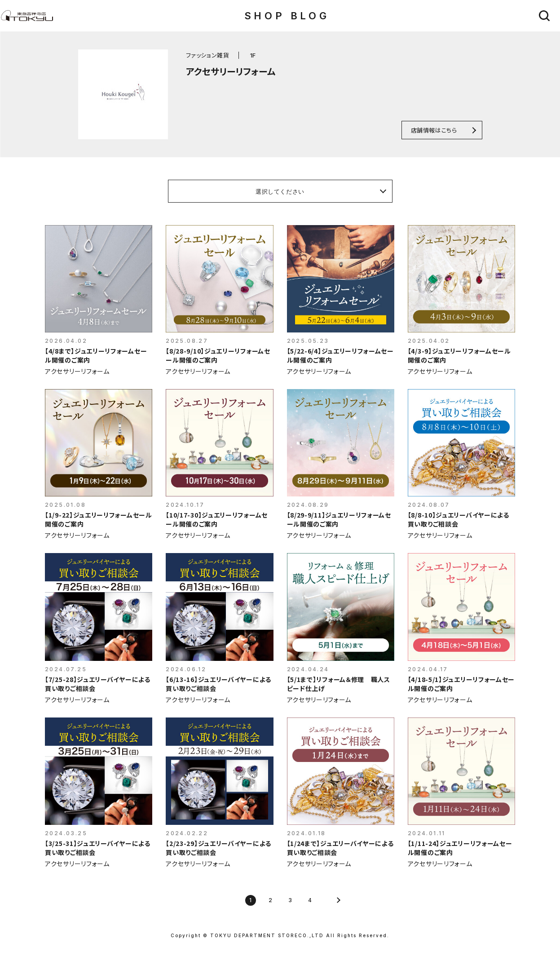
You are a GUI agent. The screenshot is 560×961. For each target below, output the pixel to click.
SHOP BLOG (287, 16)
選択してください (280, 191)
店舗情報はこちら (434, 130)
